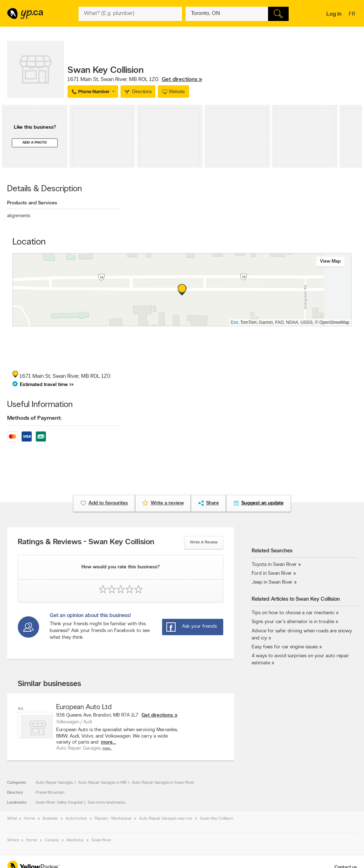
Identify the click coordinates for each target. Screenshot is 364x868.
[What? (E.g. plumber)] (130, 14)
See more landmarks (106, 803)
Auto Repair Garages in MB (102, 783)
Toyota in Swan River (274, 565)
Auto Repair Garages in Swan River (163, 783)
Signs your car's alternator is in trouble (293, 622)
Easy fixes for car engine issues (285, 647)
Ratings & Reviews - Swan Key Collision (86, 542)
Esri (234, 322)
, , (135, 80)
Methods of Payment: (34, 418)
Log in (334, 14)
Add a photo (35, 143)
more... (108, 742)
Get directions (157, 715)
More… (107, 748)
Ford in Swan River (272, 574)
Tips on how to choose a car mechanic (293, 613)
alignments (19, 216)
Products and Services (32, 203)
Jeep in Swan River (272, 582)
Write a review (204, 542)
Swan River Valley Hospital (59, 803)
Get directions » (182, 80)
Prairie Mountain (50, 793)
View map (330, 261)
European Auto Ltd (84, 707)
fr (353, 15)
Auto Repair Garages (54, 783)
